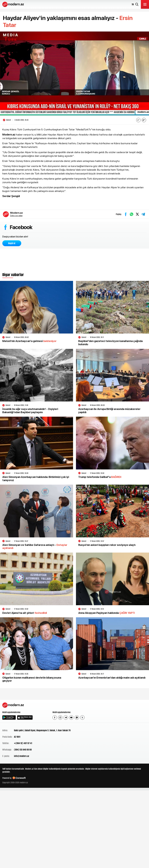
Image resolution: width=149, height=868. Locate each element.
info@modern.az (22, 756)
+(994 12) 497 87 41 (23, 743)
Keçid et (12, 243)
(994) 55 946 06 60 (23, 750)
